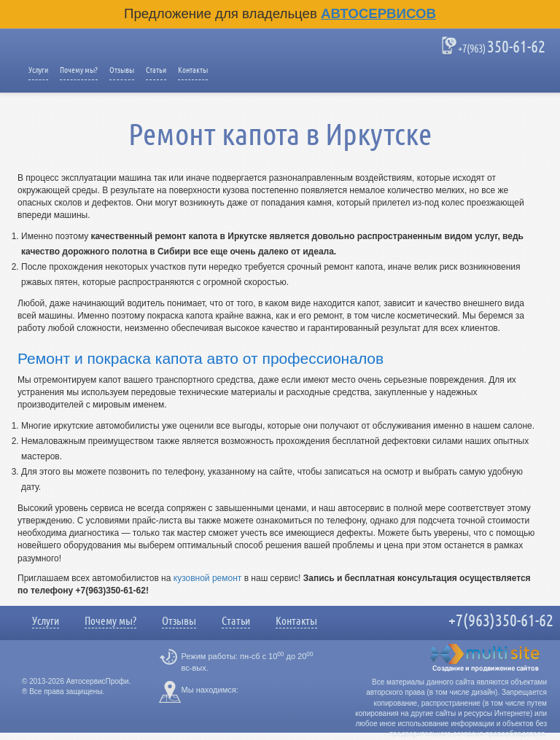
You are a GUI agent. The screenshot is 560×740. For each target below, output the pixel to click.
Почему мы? (79, 70)
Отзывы (122, 70)
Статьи (156, 70)
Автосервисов (378, 13)
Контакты (193, 70)
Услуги (38, 70)
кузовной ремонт (208, 578)
